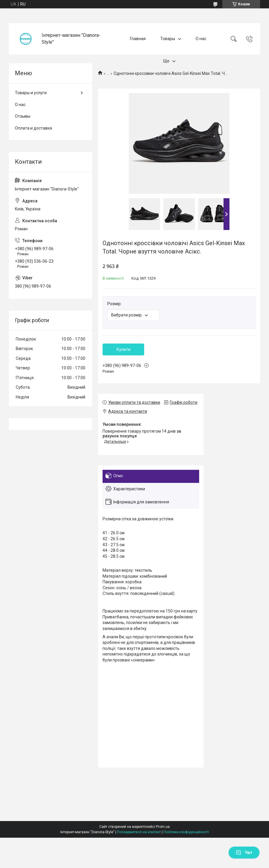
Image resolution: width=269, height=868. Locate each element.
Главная (138, 39)
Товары (168, 39)
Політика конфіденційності (186, 832)
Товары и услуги (31, 93)
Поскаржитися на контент (139, 832)
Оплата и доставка (33, 128)
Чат (244, 853)
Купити (124, 349)
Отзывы (23, 116)
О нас (201, 39)
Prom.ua (163, 827)
